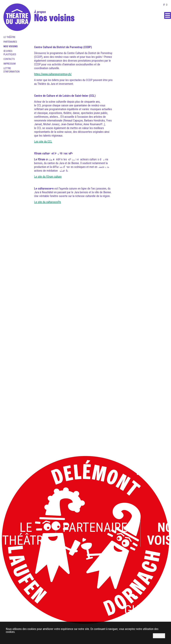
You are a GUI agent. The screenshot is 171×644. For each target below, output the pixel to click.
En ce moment (130, 273)
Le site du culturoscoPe (48, 202)
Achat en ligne (65, 171)
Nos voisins (11, 46)
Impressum (10, 64)
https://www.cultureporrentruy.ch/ (53, 74)
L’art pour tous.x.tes (63, 273)
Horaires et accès (122, 164)
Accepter (159, 636)
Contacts (9, 59)
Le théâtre (9, 37)
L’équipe (86, 362)
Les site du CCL (43, 142)
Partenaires (10, 42)
